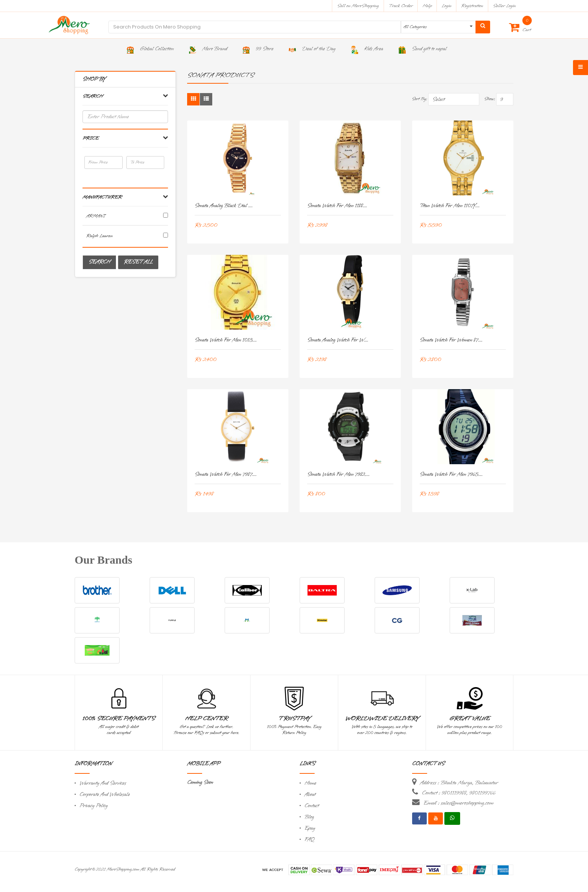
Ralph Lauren (100, 236)
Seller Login (504, 6)
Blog (309, 817)
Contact (312, 806)
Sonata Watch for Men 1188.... (337, 206)
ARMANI (96, 216)
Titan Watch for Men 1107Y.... (450, 206)
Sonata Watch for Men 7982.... (338, 475)
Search (99, 262)
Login (447, 6)
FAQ (309, 840)
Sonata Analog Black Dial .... (224, 206)
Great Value (469, 719)
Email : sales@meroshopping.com (458, 803)
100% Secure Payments (119, 719)
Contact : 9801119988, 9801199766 (459, 793)
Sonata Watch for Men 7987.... (226, 475)
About (310, 795)
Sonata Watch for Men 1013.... (226, 340)
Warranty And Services (103, 783)
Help (427, 6)
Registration (472, 6)
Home (310, 783)
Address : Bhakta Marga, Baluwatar (459, 783)
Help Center (206, 719)
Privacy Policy (94, 806)
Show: (490, 99)
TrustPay (294, 719)
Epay (310, 828)
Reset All (138, 262)
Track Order (401, 6)
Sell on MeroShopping (358, 6)
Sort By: (419, 99)
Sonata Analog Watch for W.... (338, 340)
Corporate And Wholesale (105, 795)
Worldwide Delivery (382, 719)
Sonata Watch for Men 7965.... (451, 475)
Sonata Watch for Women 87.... (451, 340)
